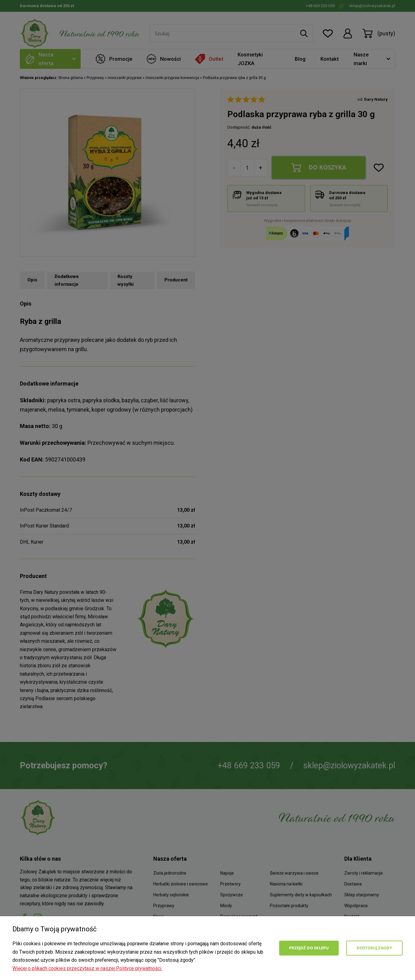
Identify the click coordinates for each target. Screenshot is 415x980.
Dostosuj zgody (374, 948)
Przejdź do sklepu (309, 948)
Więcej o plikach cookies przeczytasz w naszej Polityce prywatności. (87, 968)
